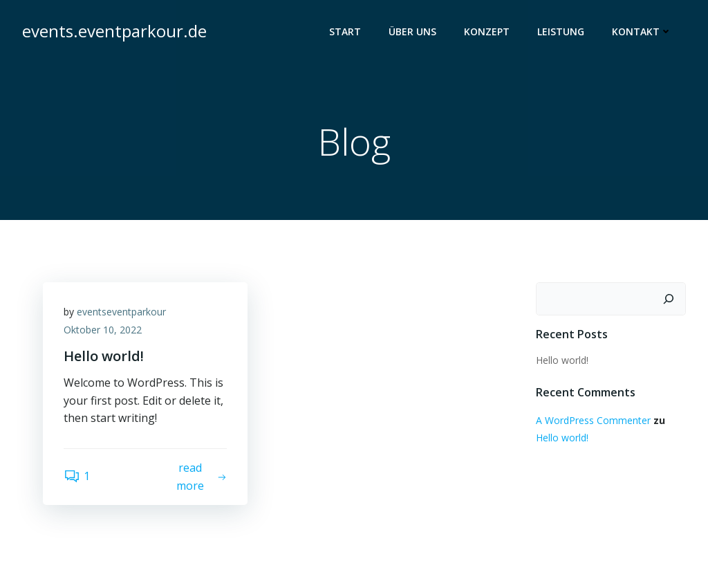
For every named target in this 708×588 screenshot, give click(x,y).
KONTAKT (642, 31)
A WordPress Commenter (593, 420)
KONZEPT (487, 31)
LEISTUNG (561, 31)
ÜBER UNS (412, 31)
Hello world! (562, 360)
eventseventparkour (121, 312)
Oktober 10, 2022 (103, 330)
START (345, 31)
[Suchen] (669, 299)
